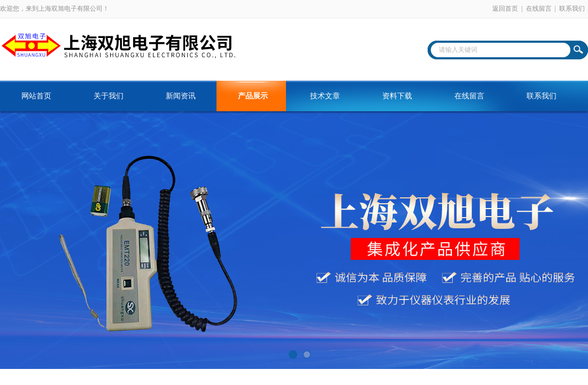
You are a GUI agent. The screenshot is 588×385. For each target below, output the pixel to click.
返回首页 (505, 9)
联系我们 (572, 9)
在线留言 (539, 9)
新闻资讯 (181, 96)
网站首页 (36, 96)
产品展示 (253, 96)
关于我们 (109, 96)
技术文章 (325, 96)
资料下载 (397, 96)
